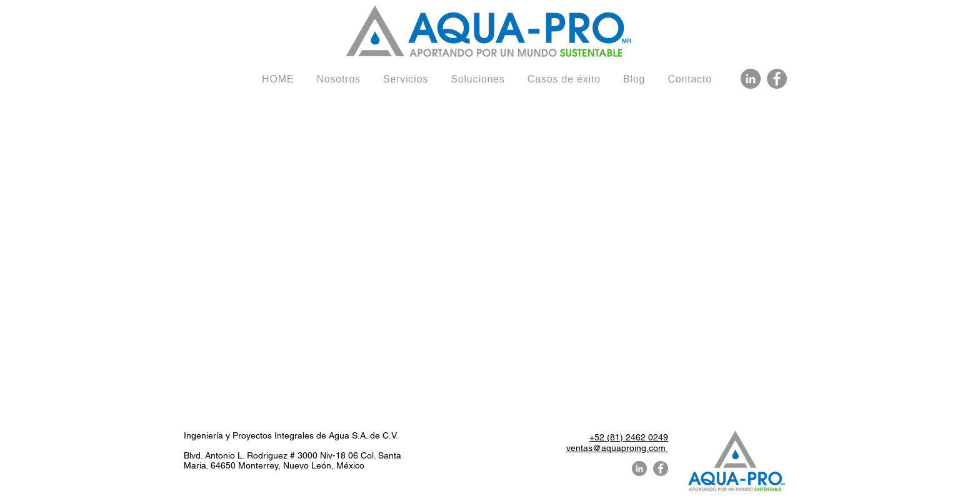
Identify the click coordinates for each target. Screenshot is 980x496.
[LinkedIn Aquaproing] (751, 79)
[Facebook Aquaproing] (777, 79)
